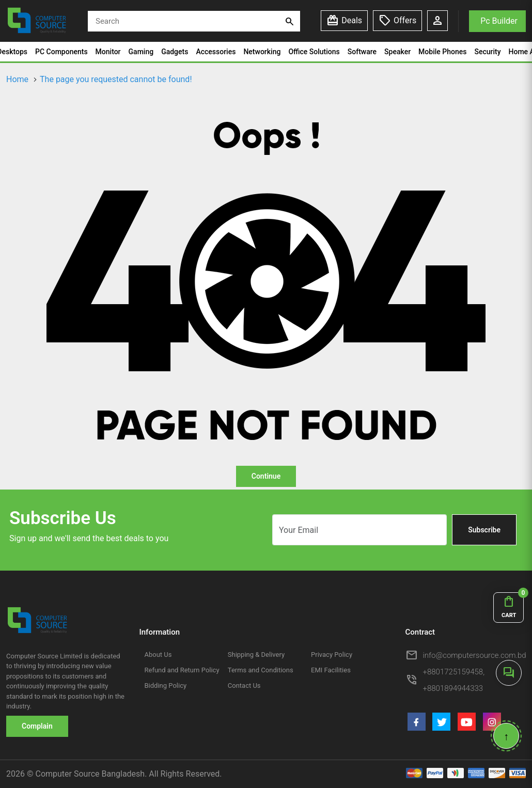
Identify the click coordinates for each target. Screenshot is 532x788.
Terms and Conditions (261, 670)
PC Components (61, 52)
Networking (262, 52)
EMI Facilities (331, 670)
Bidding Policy (166, 685)
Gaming (141, 52)
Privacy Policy (332, 655)
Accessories (216, 52)
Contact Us (244, 685)
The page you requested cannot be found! (116, 79)
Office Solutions (314, 52)
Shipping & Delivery (256, 655)
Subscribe (484, 530)
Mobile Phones (442, 52)
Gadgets (175, 52)
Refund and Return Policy (182, 670)
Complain (37, 726)
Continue (266, 476)
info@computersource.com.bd (475, 655)
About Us (158, 655)
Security (487, 52)
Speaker (397, 52)
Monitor (108, 52)
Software (362, 52)
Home (17, 79)
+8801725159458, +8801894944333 (454, 680)
